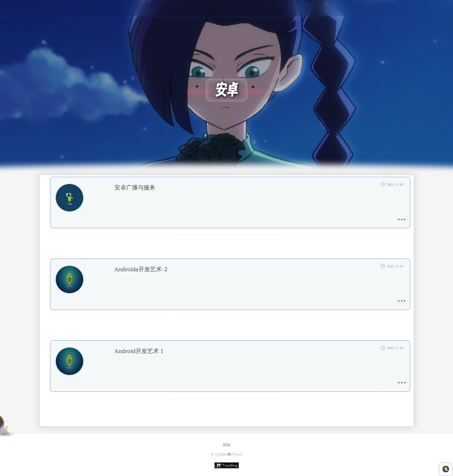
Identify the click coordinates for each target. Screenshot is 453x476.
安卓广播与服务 (135, 187)
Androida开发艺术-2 (141, 269)
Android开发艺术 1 (139, 351)
